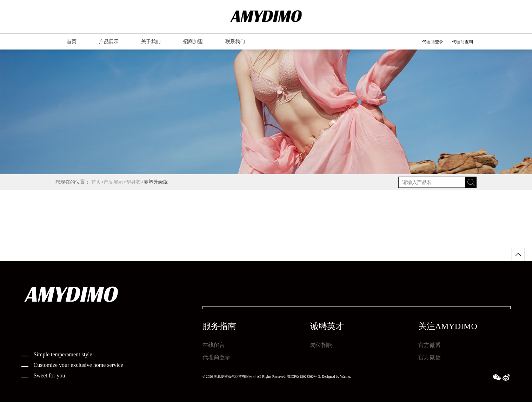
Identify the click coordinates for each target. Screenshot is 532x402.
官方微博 (430, 345)
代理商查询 (463, 42)
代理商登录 (433, 42)
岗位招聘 (321, 345)
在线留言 (214, 345)
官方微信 (430, 357)
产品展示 (113, 182)
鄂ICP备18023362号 (302, 377)
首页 (96, 182)
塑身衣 (133, 182)
